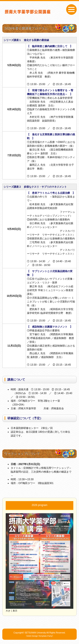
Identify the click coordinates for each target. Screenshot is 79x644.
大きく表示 (11, 611)
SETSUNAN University (35, 633)
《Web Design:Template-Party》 (39, 636)
